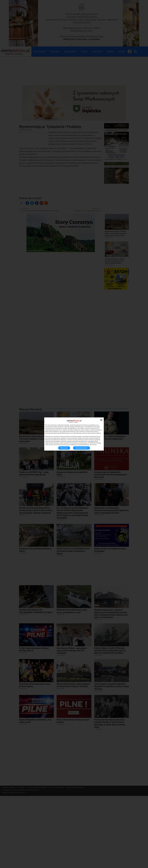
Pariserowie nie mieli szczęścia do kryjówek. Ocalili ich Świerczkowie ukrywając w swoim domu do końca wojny (110, 794)
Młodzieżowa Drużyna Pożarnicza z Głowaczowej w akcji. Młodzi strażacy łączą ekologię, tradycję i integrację (36, 581)
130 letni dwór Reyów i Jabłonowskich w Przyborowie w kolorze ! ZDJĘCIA (73, 756)
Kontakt (122, 52)
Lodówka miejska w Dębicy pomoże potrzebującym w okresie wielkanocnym (72, 509)
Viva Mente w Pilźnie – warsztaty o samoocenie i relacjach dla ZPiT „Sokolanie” (72, 721)
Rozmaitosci (98, 52)
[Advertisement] (74, 71)
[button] (71, 45)
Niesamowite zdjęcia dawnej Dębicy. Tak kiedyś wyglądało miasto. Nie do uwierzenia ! (35, 509)
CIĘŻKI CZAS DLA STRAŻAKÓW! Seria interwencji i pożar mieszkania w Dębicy (73, 621)
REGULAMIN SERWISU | (75, 858)
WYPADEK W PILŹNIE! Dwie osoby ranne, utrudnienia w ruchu (72, 681)
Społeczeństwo (71, 52)
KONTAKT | (22, 858)
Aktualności (55, 52)
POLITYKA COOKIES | (57, 858)
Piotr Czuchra (20, 863)
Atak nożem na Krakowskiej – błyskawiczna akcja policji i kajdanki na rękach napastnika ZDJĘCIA (111, 581)
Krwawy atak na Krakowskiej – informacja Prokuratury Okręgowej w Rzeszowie (110, 545)
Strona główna (40, 52)
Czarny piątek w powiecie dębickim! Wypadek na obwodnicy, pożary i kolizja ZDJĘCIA (112, 757)
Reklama (111, 52)
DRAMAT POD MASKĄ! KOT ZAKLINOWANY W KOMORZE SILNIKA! (36, 681)
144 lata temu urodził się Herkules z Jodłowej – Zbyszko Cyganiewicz (110, 508)
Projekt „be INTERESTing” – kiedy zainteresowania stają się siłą (34, 544)
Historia (85, 52)
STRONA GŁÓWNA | (9, 858)
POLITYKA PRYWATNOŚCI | (38, 858)
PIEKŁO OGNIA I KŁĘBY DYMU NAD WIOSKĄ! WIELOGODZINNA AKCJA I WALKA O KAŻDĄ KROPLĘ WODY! (110, 721)
